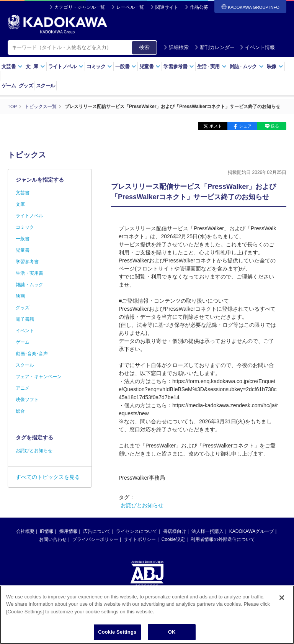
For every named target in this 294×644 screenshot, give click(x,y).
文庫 (20, 204)
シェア (245, 126)
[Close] (282, 598)
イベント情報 (257, 47)
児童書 (150, 66)
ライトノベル (66, 66)
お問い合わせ (53, 539)
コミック (99, 66)
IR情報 (47, 531)
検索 (144, 47)
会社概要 (25, 531)
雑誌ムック (247, 66)
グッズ (26, 86)
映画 (20, 296)
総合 (20, 411)
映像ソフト (27, 399)
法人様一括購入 (207, 531)
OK (172, 633)
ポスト (216, 126)
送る (275, 126)
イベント (25, 330)
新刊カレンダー (215, 47)
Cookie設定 (173, 539)
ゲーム (9, 86)
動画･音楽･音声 (32, 353)
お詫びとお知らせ (142, 505)
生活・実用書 (29, 273)
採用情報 (69, 531)
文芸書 (12, 66)
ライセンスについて (137, 531)
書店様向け (175, 531)
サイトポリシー (140, 539)
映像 (275, 66)
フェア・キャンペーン (39, 376)
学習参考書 (179, 66)
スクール (45, 86)
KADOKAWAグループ (252, 531)
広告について (97, 531)
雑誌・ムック (29, 284)
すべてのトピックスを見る (48, 477)
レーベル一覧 (130, 7)
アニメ (23, 388)
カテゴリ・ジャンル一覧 (80, 7)
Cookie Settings (117, 633)
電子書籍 (25, 319)
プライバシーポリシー (95, 539)
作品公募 (199, 7)
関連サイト (167, 7)
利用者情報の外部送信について (223, 539)
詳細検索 (176, 47)
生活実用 (212, 66)
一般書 (126, 66)
